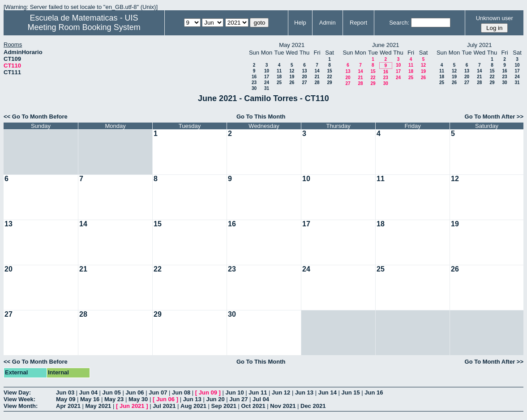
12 (292, 71)
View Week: (19, 399)
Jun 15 (350, 392)
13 (304, 71)
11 (279, 71)
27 (304, 83)
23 (254, 83)
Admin (328, 23)
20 (304, 77)
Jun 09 (208, 392)
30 (254, 88)
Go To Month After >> (494, 117)
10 (267, 71)
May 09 (66, 399)
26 (292, 83)
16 (254, 77)
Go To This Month (261, 117)
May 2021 (99, 406)
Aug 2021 (193, 406)
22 (329, 77)
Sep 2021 (224, 406)
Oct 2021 (253, 406)
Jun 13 (304, 392)
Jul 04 (261, 399)
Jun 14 (328, 392)
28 (317, 83)
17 (267, 77)
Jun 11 (258, 392)
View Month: (21, 406)
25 (279, 83)
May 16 (90, 399)
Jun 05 (112, 392)
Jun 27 (238, 399)
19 (292, 77)
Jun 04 (88, 392)
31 (267, 88)
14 (317, 71)
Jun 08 (181, 392)
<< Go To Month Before (36, 117)
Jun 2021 (132, 406)
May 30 (138, 399)
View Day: (17, 392)
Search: (399, 23)
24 (267, 83)
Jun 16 (374, 392)
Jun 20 (215, 399)
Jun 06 (135, 392)
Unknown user (495, 18)
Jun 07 (158, 392)
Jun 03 (65, 392)
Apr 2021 (68, 406)
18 (279, 77)
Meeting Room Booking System (84, 27)
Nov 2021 (283, 406)
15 (329, 71)
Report (358, 23)
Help (300, 23)
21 (317, 77)
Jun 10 (234, 392)
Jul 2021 (164, 406)
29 (329, 83)
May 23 (114, 399)
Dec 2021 (313, 406)
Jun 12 (281, 392)
